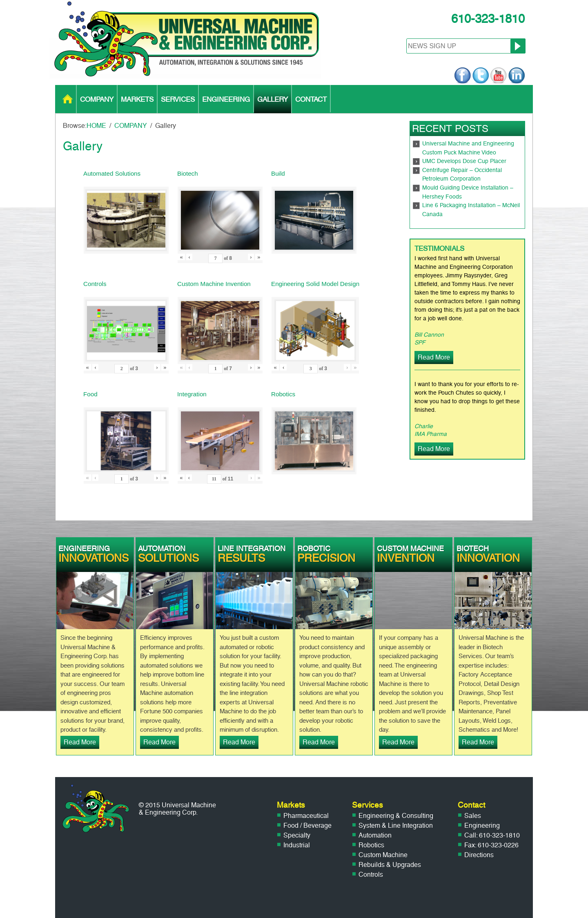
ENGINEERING (226, 99)
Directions (479, 855)
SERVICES (178, 99)
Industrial (297, 845)
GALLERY (273, 99)
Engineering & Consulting (396, 816)
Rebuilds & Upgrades (390, 865)
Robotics (371, 845)
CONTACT (311, 99)
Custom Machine (383, 855)
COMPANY (97, 99)
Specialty (297, 835)
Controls (371, 874)
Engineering (482, 825)
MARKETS (137, 99)
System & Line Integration (396, 825)
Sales (473, 816)
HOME (68, 99)
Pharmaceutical (306, 816)
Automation (375, 835)
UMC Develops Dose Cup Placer (464, 161)
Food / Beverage (307, 825)
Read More (434, 357)
